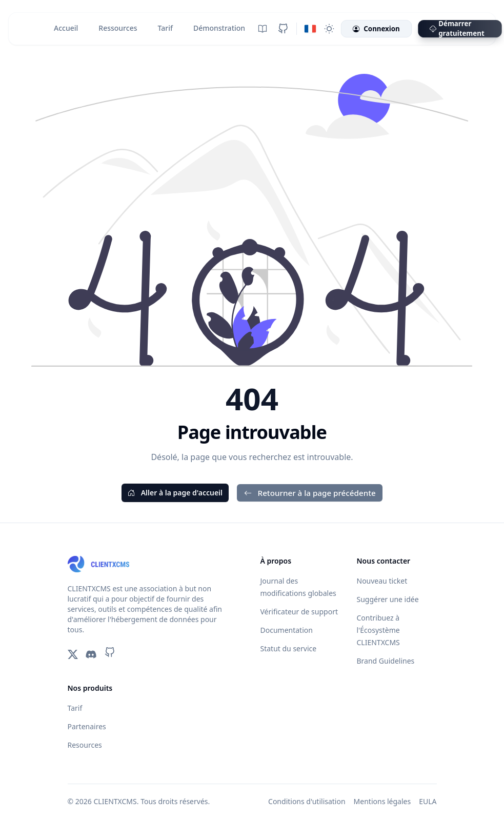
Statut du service (289, 648)
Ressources (118, 28)
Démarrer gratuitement (457, 29)
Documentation (287, 630)
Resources (85, 745)
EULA (428, 801)
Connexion (376, 29)
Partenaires (87, 726)
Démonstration (219, 28)
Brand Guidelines (386, 661)
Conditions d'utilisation (307, 801)
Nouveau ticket (382, 581)
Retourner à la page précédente (309, 493)
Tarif (165, 28)
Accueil (66, 28)
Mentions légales (382, 801)
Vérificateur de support (299, 612)
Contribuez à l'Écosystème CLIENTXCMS (378, 630)
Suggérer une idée (388, 599)
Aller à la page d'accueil (175, 493)
